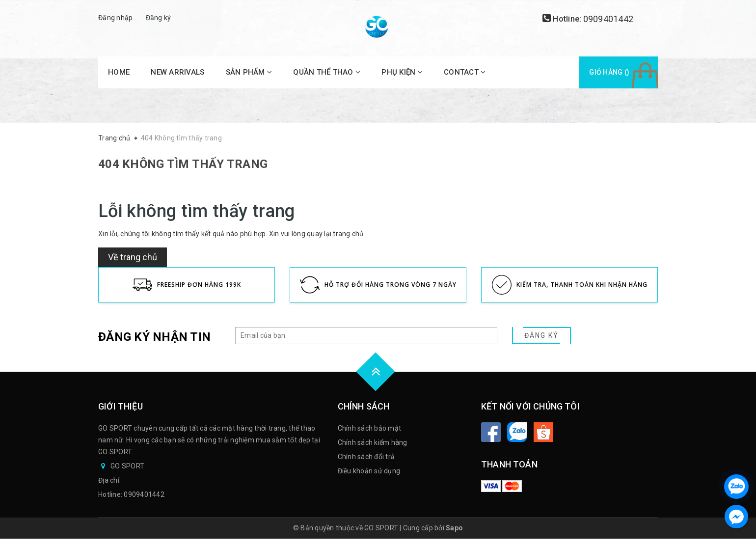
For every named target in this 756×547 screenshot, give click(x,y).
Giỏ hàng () (609, 72)
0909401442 (608, 19)
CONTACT (465, 72)
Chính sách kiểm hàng (373, 442)
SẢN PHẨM (249, 72)
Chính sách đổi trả (366, 457)
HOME (119, 72)
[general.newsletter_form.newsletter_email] (366, 336)
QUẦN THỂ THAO (327, 72)
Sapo (454, 528)
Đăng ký (159, 18)
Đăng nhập (115, 18)
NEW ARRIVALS (177, 72)
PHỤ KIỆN (402, 72)
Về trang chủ (133, 257)
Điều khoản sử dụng (369, 471)
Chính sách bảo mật (370, 428)
